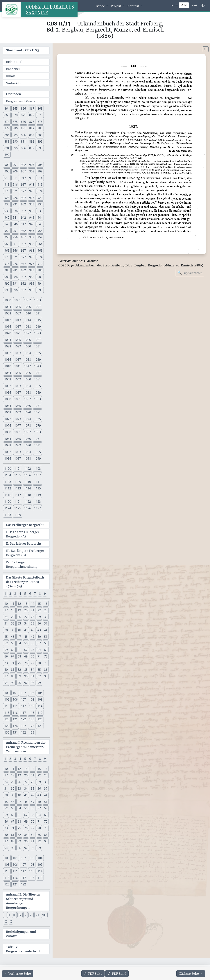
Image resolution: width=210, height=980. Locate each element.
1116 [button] (8, 495)
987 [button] (23, 277)
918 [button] (32, 185)
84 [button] (33, 670)
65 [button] (46, 650)
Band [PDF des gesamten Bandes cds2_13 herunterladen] (117, 974)
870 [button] (15, 115)
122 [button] (23, 719)
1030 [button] (28, 346)
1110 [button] (28, 482)
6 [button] (30, 594)
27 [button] (26, 617)
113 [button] (32, 706)
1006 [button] (28, 307)
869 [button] (7, 115)
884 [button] (7, 135)
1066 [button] (28, 406)
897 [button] (32, 148)
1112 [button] (8, 488)
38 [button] (6, 630)
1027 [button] (37, 340)
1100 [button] (8, 469)
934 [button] (40, 204)
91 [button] (33, 676)
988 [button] (32, 277)
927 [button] (23, 198)
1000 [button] (8, 300)
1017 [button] (18, 327)
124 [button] (40, 719)
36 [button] (39, 623)
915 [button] (7, 185)
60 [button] (13, 650)
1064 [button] (8, 406)
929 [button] (40, 198)
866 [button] (23, 108)
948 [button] (32, 224)
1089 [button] (18, 445)
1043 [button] (37, 366)
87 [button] (6, 676)
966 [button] (15, 250)
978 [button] (32, 264)
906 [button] (15, 171)
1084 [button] (8, 439)
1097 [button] (18, 458)
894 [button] (7, 148)
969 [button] (40, 250)
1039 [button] (37, 360)
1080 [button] (8, 432)
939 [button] (40, 211)
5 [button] (25, 594)
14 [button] (33, 604)
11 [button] (13, 604)
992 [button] (23, 283)
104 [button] (40, 693)
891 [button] (23, 141)
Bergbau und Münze (21, 101)
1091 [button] (37, 445)
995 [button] (7, 290)
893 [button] (40, 141)
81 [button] (13, 670)
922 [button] (23, 191)
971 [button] (15, 257)
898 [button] (40, 148)
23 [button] (46, 610)
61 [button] (19, 650)
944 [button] (40, 218)
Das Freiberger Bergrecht (25, 525)
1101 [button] (18, 469)
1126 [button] (28, 508)
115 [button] (7, 713)
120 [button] (7, 719)
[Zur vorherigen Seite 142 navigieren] (18, 974)
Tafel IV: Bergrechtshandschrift (23, 949)
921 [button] (15, 191)
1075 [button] (37, 419)
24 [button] (6, 617)
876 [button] (23, 122)
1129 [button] (18, 515)
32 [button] (13, 623)
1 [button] (5, 594)
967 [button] (23, 250)
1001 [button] (18, 300)
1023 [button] (37, 333)
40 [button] (19, 630)
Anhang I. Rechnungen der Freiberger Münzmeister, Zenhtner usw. (26, 747)
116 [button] (15, 713)
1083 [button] (37, 432)
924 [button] (40, 191)
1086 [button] (28, 439)
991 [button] (15, 283)
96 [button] (19, 683)
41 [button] (26, 630)
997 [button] (23, 290)
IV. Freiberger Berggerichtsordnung (22, 564)
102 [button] (23, 693)
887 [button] (32, 135)
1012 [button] (8, 320)
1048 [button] (8, 379)
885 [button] (15, 135)
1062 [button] (28, 399)
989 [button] (40, 277)
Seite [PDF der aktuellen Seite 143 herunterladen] (93, 974)
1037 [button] (18, 360)
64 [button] (39, 650)
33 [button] (19, 623)
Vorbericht (14, 83)
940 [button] (7, 218)
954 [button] (40, 231)
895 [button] (15, 148)
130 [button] (7, 732)
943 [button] (32, 218)
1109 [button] (18, 482)
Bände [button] (101, 6)
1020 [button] (8, 333)
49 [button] (33, 637)
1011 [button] (37, 313)
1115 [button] (37, 488)
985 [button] (7, 277)
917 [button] (23, 185)
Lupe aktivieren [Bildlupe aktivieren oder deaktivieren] (190, 273)
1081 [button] (18, 432)
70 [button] (33, 656)
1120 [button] (8, 502)
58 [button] (46, 643)
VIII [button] (44, 915)
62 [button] (26, 650)
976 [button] (15, 264)
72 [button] (46, 656)
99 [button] (39, 683)
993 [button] (32, 283)
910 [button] (7, 178)
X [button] (11, 922)
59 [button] (6, 650)
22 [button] (39, 610)
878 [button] (40, 122)
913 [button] (32, 178)
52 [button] (6, 643)
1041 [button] (18, 366)
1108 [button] (8, 482)
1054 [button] (28, 386)
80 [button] (6, 670)
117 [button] (23, 713)
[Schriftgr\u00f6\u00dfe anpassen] (195, 5)
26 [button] (19, 617)
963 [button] (32, 244)
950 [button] (7, 231)
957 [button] (23, 237)
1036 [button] (8, 360)
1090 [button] (28, 445)
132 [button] (23, 732)
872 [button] (32, 115)
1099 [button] (37, 458)
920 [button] (7, 191)
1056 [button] (8, 393)
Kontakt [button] (134, 6)
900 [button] (7, 165)
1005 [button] (18, 307)
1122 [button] (28, 502)
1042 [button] (28, 366)
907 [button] (23, 171)
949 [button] (40, 224)
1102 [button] (28, 469)
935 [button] (7, 211)
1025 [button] (18, 340)
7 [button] (35, 594)
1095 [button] (37, 452)
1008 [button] (8, 313)
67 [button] (13, 656)
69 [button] (26, 656)
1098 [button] (28, 458)
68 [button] (19, 656)
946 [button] (15, 224)
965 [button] (7, 250)
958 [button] (32, 237)
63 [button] (33, 650)
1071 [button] (37, 412)
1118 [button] (28, 495)
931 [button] (15, 204)
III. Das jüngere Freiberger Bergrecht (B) (25, 553)
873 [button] (40, 115)
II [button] (9, 915)
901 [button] (15, 165)
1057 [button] (18, 393)
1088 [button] (8, 445)
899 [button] (7, 155)
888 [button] (40, 135)
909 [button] (40, 171)
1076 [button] (8, 425)
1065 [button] (18, 406)
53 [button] (13, 643)
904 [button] (40, 165)
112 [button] (23, 706)
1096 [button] (8, 458)
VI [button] (31, 915)
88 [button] (13, 676)
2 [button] (10, 594)
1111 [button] (37, 482)
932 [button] (23, 204)
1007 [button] (37, 307)
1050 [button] (28, 379)
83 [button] (26, 670)
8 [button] (40, 594)
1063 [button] (37, 399)
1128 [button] (8, 515)
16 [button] (46, 604)
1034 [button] (28, 353)
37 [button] (46, 623)
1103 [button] (37, 469)
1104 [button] (8, 475)
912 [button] (23, 178)
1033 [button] (18, 353)
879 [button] (7, 128)
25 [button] (13, 617)
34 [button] (26, 623)
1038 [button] (28, 360)
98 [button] (33, 683)
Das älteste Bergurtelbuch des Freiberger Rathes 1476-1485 (25, 582)
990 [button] (7, 283)
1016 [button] (8, 327)
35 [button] (33, 623)
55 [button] (26, 643)
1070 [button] (28, 412)
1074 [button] (28, 419)
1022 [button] (28, 333)
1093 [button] (18, 452)
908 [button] (32, 171)
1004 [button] (8, 307)
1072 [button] (8, 419)
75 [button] (19, 663)
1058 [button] (28, 393)
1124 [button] (8, 508)
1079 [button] (37, 425)
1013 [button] (18, 320)
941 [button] (15, 218)
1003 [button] (37, 300)
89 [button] (19, 676)
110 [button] (7, 706)
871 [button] (23, 115)
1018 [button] (28, 327)
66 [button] (6, 656)
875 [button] (15, 122)
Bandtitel (13, 69)
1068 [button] (8, 412)
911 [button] (15, 178)
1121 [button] (18, 502)
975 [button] (7, 264)
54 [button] (19, 643)
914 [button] (40, 178)
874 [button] (7, 122)
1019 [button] (37, 327)
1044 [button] (8, 373)
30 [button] (46, 617)
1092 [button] (8, 452)
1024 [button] (8, 340)
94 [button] (6, 683)
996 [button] (15, 290)
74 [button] (13, 663)
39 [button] (13, 630)
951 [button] (15, 231)
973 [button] (32, 257)
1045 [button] (18, 373)
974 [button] (40, 257)
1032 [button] (8, 353)
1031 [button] (37, 346)
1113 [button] (18, 488)
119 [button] (40, 713)
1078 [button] (28, 425)
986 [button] (15, 277)
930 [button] (7, 204)
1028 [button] (8, 346)
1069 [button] (18, 412)
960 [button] (7, 244)
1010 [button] (28, 313)
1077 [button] (18, 425)
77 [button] (33, 663)
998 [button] (32, 290)
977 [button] (23, 264)
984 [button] (40, 270)
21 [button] (33, 610)
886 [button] (23, 135)
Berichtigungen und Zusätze (21, 934)
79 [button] (46, 663)
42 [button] (33, 630)
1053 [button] (18, 386)
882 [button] (32, 128)
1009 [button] (18, 313)
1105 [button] (18, 475)
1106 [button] (28, 475)
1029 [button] (18, 346)
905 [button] (7, 171)
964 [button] (40, 244)
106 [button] (15, 699)
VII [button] (37, 915)
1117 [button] (18, 495)
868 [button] (40, 108)
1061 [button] (18, 399)
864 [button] (7, 108)
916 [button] (15, 185)
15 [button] (39, 604)
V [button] (26, 915)
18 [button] (13, 610)
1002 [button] (28, 300)
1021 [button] (18, 333)
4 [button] (20, 594)
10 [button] (6, 604)
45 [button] (6, 637)
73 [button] (6, 663)
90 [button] (26, 676)
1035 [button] (37, 353)
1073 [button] (18, 419)
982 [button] (23, 270)
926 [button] (15, 198)
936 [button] (15, 211)
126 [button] (15, 726)
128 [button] (32, 726)
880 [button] (15, 128)
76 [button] (26, 663)
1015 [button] (37, 320)
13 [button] (26, 604)
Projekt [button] (116, 6)
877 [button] (32, 122)
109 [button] (40, 699)
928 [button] (32, 198)
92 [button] (39, 676)
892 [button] (32, 141)
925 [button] (7, 198)
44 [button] (46, 630)
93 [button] (46, 676)
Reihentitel (14, 62)
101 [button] (15, 693)
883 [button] (40, 128)
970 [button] (7, 257)
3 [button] (15, 594)
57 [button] (39, 643)
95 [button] (13, 683)
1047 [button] (37, 373)
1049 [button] (18, 379)
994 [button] (40, 283)
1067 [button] (37, 406)
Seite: (174, 5)
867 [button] (32, 108)
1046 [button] (28, 373)
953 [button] (32, 231)
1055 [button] (37, 386)
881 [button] (23, 128)
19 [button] (19, 610)
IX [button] (6, 922)
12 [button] (19, 604)
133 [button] (32, 732)
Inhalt (11, 76)
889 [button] (7, 141)
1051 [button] (37, 379)
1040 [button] (8, 366)
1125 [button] (18, 508)
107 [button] (23, 699)
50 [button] (39, 637)
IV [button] (20, 915)
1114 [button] (28, 488)
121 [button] (15, 719)
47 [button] (19, 637)
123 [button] (32, 719)
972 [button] (23, 257)
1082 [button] (28, 432)
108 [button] (32, 699)
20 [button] (26, 610)
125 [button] (7, 726)
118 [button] (32, 713)
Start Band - (23, 50)
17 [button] (6, 610)
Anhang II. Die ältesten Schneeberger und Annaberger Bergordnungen (23, 901)
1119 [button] (37, 495)
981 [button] (15, 270)
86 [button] (46, 670)
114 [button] (40, 706)
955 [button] (7, 237)
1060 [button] (8, 399)
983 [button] (32, 270)
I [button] (5, 915)
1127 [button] (37, 508)
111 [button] (15, 706)
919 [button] (40, 185)
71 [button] (39, 656)
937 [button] (23, 211)
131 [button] (15, 732)
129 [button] (40, 726)
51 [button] (46, 637)
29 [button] (39, 617)
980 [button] (7, 270)
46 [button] (13, 637)
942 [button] (23, 218)
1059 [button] (37, 393)
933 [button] (32, 204)
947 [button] (23, 224)
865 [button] (15, 108)
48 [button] (26, 637)
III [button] (14, 915)
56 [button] (33, 643)
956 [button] (15, 237)
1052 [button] (8, 386)
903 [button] (32, 165)
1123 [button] (37, 502)
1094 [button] (28, 452)
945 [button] (7, 224)
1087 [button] (37, 439)
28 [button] (33, 617)
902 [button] (23, 165)
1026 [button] (28, 340)
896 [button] (23, 148)
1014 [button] (28, 320)
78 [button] (39, 663)
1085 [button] (18, 439)
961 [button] (15, 244)
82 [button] (19, 670)
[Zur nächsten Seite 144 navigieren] (191, 974)
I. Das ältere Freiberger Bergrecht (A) (23, 534)
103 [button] (32, 693)
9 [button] (45, 594)
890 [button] (15, 141)
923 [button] (32, 191)
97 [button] (26, 683)
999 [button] (40, 290)
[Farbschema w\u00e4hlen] (203, 5)
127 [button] (23, 726)
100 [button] (7, 693)
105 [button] (7, 699)
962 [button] (23, 244)
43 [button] (39, 630)
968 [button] (32, 250)
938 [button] (32, 211)
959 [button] (40, 237)
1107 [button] (37, 475)
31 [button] (6, 623)
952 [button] (23, 231)
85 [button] (39, 670)
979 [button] (40, 264)
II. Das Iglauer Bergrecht (24, 544)
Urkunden (14, 94)
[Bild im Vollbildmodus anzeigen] (206, 49)
